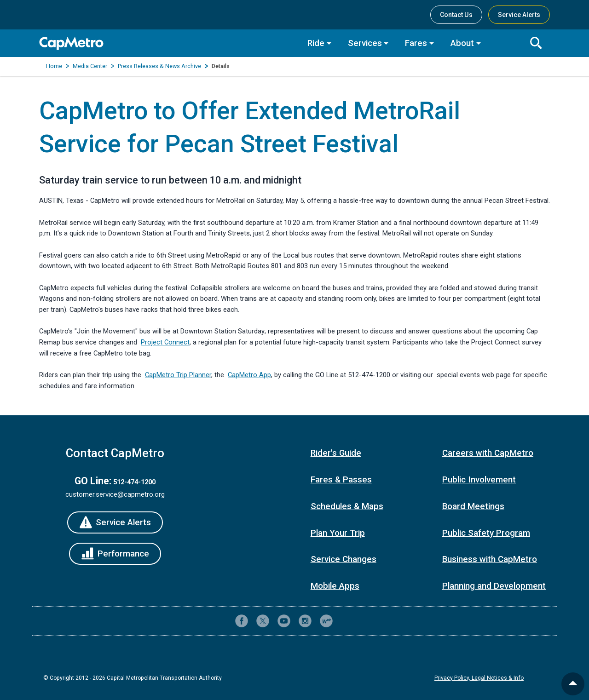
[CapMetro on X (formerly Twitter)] (263, 621)
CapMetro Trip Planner (178, 375)
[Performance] (115, 554)
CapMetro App (249, 375)
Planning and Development (494, 586)
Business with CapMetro (490, 559)
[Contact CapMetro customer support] (347, 621)
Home (54, 66)
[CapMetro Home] (166, 43)
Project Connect (165, 342)
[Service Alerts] (115, 522)
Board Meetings (473, 506)
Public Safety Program (486, 533)
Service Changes (344, 559)
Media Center (90, 66)
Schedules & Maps (347, 506)
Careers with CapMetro (488, 453)
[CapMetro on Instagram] (305, 621)
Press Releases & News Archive (159, 66)
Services (365, 43)
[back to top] (573, 684)
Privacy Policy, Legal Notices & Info (479, 678)
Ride (316, 43)
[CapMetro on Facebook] (242, 621)
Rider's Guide (336, 453)
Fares (416, 43)
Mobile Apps (335, 586)
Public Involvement (479, 480)
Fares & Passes (341, 480)
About (462, 43)
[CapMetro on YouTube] (284, 621)
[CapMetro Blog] (326, 621)
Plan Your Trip (338, 533)
